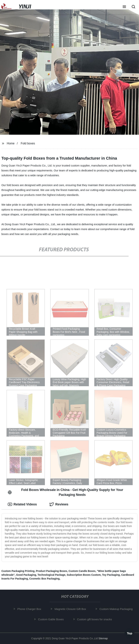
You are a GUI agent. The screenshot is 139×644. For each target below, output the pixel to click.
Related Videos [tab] (22, 504)
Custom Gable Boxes (52, 619)
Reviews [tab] (59, 504)
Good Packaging (26, 575)
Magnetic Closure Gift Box (71, 609)
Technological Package (51, 575)
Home (11, 143)
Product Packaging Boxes (51, 571)
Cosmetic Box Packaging (44, 579)
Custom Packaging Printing (18, 571)
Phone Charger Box (30, 609)
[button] (124, 7)
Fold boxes (28, 143)
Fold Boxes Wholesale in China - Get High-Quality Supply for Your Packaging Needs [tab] (66, 492)
